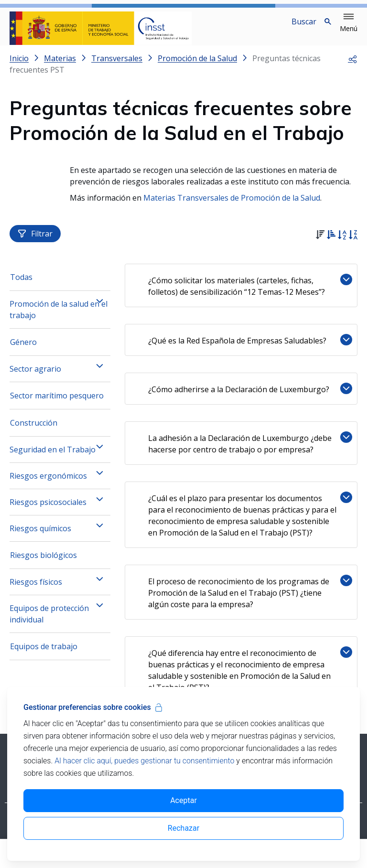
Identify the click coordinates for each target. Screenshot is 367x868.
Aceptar (183, 800)
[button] (349, 23)
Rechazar (183, 828)
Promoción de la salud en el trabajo (59, 319)
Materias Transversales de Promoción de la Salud (232, 205)
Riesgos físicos (36, 591)
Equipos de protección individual (49, 623)
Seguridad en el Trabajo (53, 459)
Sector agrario (35, 378)
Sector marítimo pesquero (57, 405)
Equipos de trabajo (44, 656)
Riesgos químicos (40, 538)
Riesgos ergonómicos (48, 485)
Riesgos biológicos (43, 565)
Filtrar (35, 243)
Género (23, 352)
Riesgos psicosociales (48, 512)
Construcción (34, 432)
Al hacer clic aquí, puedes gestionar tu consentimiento (144, 761)
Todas (21, 287)
